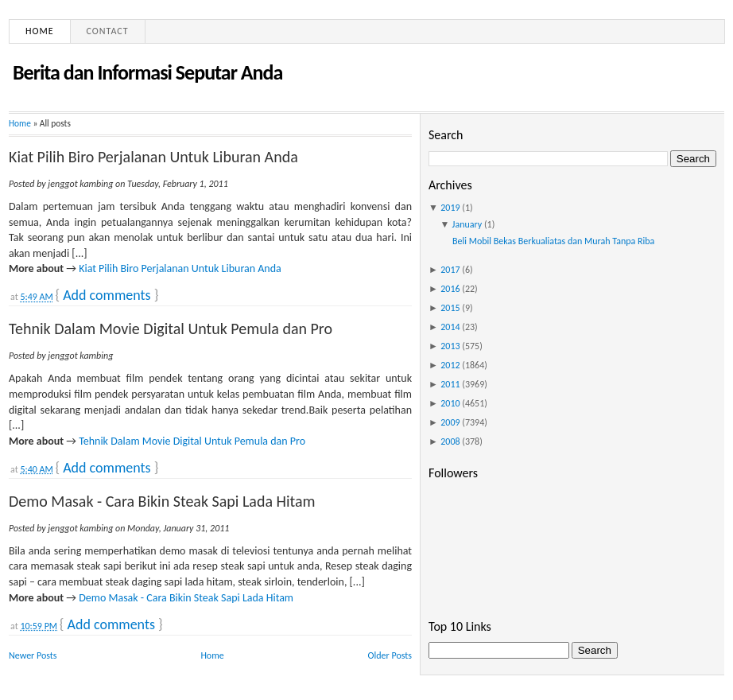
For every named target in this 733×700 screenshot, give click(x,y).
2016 (450, 289)
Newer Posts (33, 655)
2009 (450, 422)
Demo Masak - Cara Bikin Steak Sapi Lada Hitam (162, 501)
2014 (450, 327)
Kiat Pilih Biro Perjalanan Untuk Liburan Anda (153, 157)
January (467, 224)
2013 (450, 346)
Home (40, 31)
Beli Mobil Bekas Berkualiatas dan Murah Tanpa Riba (553, 241)
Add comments (107, 295)
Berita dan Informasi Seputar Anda (147, 72)
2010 (450, 403)
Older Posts (390, 655)
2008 (450, 441)
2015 (450, 308)
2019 (450, 208)
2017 (450, 270)
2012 (450, 365)
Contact (108, 31)
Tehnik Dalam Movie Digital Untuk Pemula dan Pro (171, 329)
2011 (450, 384)
